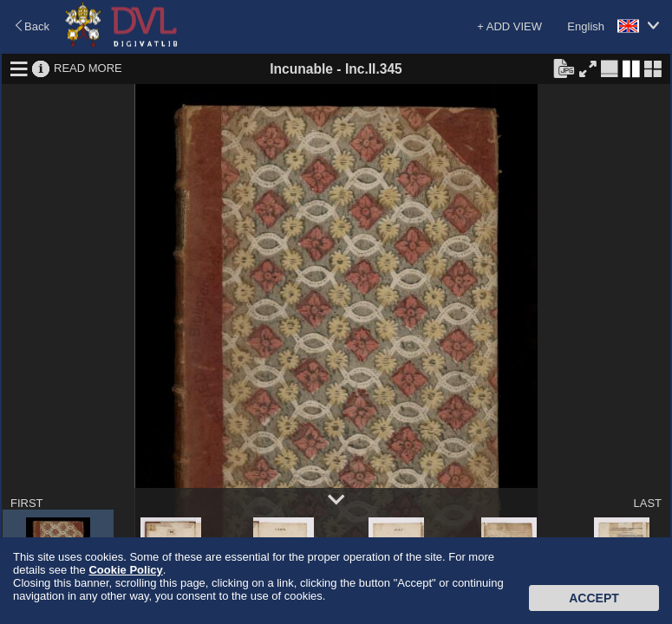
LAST (647, 503)
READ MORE (88, 68)
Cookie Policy (125, 570)
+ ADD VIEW (509, 26)
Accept (594, 598)
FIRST (27, 503)
